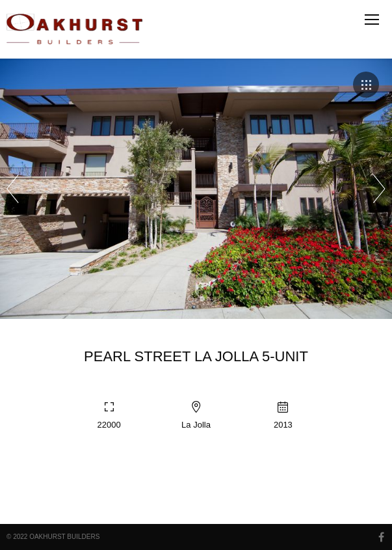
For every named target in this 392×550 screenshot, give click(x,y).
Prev (13, 189)
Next (379, 189)
